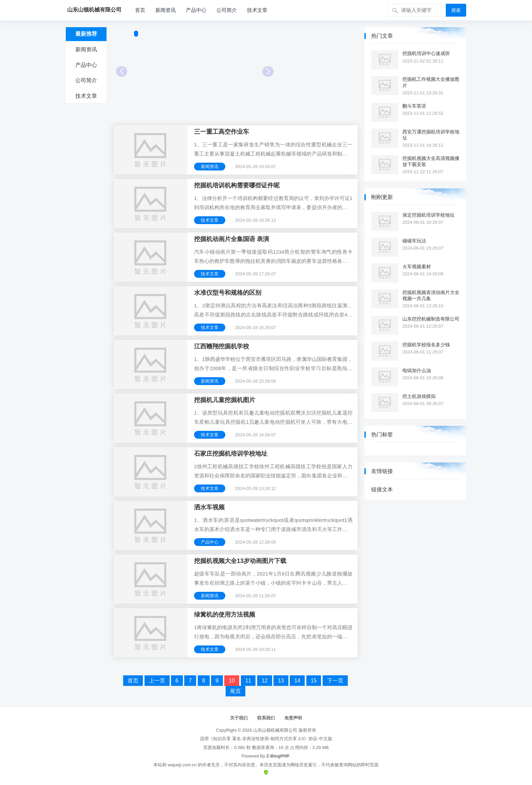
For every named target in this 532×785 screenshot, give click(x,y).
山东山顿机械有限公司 (275, 730)
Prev (122, 71)
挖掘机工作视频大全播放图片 (431, 82)
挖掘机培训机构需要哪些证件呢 (237, 185)
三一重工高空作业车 (222, 132)
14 (297, 681)
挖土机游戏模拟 (419, 396)
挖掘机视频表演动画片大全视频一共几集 (431, 295)
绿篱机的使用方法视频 (225, 615)
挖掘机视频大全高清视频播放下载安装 (431, 161)
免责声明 (293, 718)
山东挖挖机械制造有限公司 (431, 319)
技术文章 (257, 10)
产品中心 (196, 10)
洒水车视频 (209, 507)
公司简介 (227, 10)
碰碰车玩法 (414, 241)
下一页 (335, 681)
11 (248, 681)
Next (268, 71)
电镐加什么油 (417, 370)
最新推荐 (86, 34)
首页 (140, 10)
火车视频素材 (417, 267)
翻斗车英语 (414, 106)
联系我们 (266, 718)
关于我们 (239, 718)
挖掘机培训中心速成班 (426, 53)
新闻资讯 (166, 10)
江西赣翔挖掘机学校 (222, 346)
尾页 (235, 691)
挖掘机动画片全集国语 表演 (232, 239)
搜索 (456, 10)
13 (281, 681)
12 (265, 681)
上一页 (157, 681)
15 (314, 681)
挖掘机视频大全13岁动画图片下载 (240, 561)
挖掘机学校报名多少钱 (426, 345)
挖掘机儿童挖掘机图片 (225, 400)
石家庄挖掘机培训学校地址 (231, 454)
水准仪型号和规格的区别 (228, 293)
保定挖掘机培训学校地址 (429, 215)
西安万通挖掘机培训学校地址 (431, 135)
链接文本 (382, 489)
